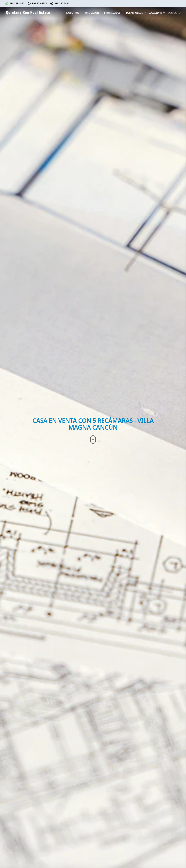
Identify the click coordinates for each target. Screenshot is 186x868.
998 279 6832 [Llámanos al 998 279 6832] (39, 3)
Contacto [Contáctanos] (174, 13)
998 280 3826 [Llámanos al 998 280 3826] (62, 3)
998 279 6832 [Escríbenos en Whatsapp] (17, 3)
